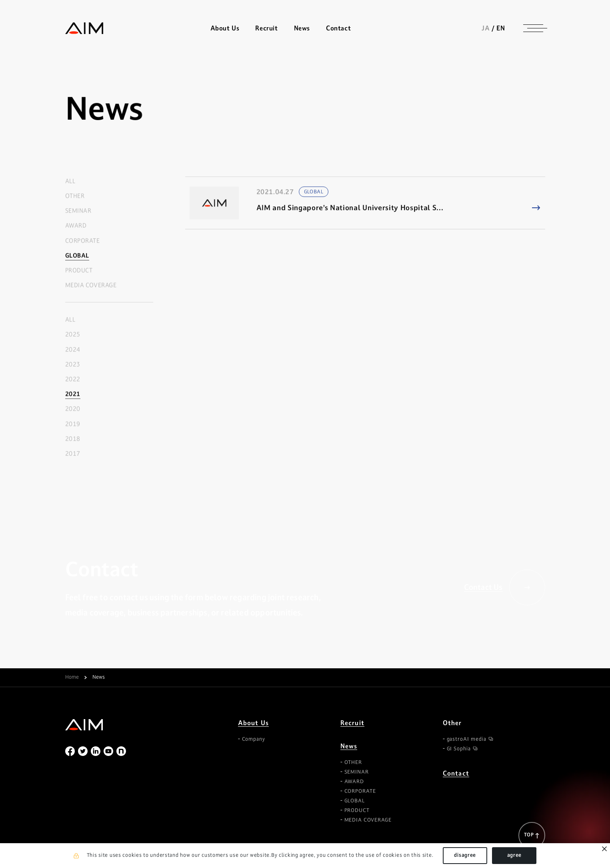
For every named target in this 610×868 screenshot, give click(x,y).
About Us (254, 723)
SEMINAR (78, 211)
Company (254, 739)
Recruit (266, 28)
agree (515, 855)
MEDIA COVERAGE (91, 286)
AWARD (76, 226)
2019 (73, 424)
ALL (70, 181)
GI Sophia (459, 749)
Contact (338, 28)
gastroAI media (467, 739)
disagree (465, 855)
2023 (73, 365)
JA (486, 28)
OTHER (75, 196)
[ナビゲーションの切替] (533, 28)
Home (72, 678)
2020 (73, 409)
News (349, 746)
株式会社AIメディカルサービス (84, 28)
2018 (73, 439)
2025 (73, 335)
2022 (73, 380)
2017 (73, 454)
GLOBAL (77, 256)
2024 (73, 350)
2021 (73, 394)
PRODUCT (79, 271)
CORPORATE (83, 241)
